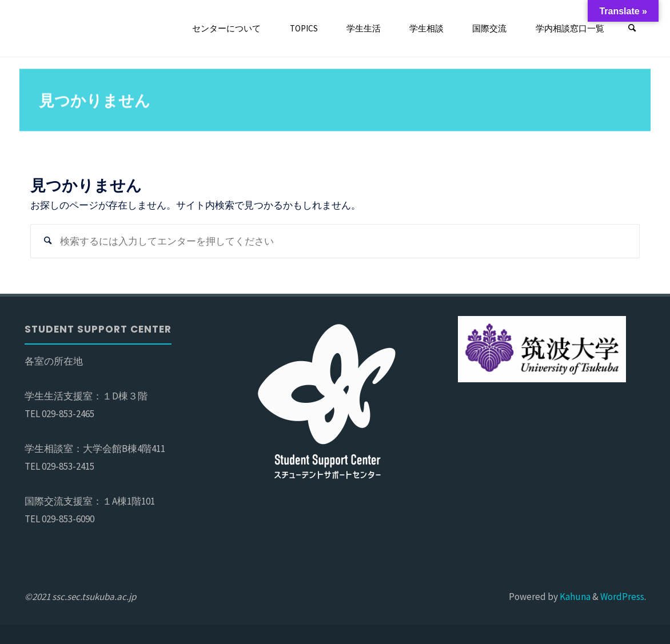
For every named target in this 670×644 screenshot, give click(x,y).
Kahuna (574, 597)
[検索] (632, 29)
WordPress (622, 597)
